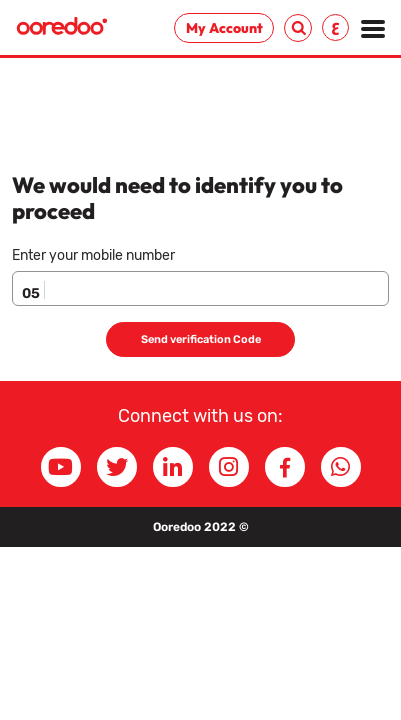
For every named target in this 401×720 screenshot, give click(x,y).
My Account (224, 28)
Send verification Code (201, 339)
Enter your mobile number (93, 255)
